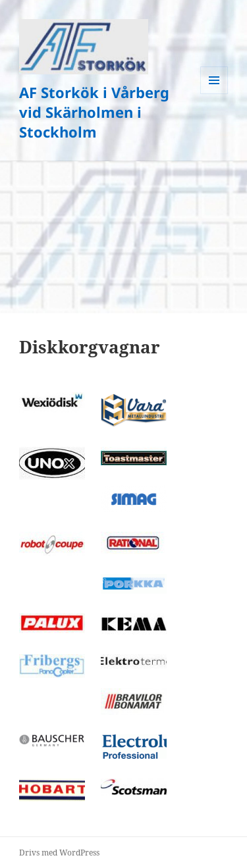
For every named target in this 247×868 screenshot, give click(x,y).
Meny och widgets (214, 94)
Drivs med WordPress (59, 853)
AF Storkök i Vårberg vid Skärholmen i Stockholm (94, 112)
